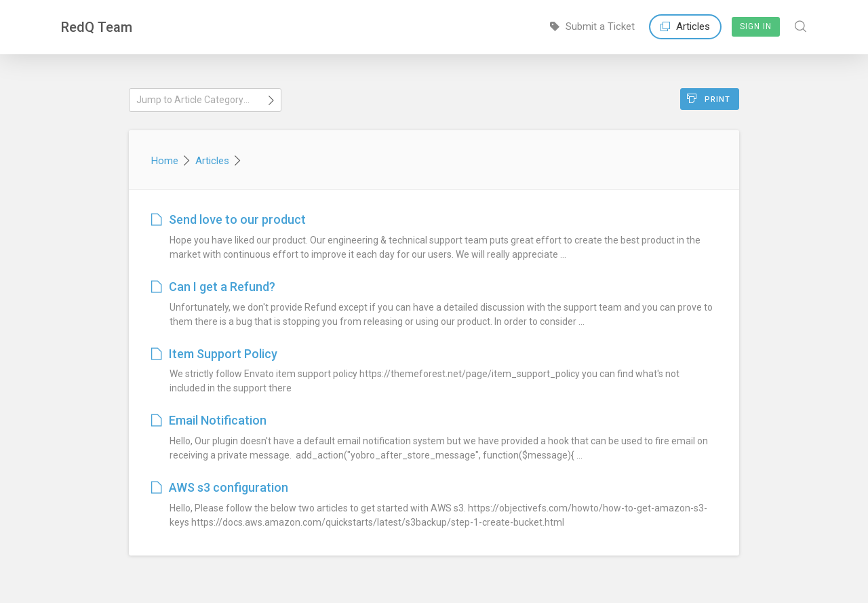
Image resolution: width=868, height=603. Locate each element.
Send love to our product (229, 219)
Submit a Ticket (592, 26)
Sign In (756, 26)
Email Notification (209, 420)
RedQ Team (97, 27)
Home (165, 161)
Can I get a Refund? (213, 287)
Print (709, 99)
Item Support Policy (214, 354)
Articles (685, 26)
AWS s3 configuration (220, 487)
